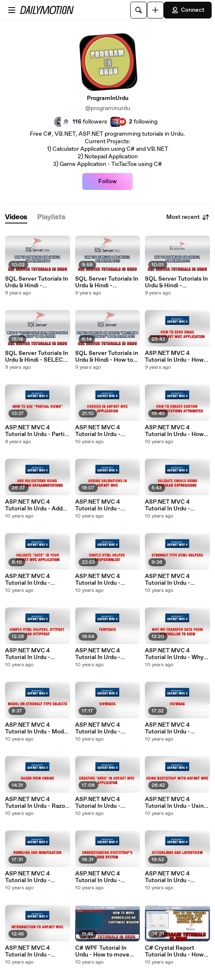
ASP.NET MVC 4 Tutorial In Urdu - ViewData (98, 728)
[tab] (16, 217)
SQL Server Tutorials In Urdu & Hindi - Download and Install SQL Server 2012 (107, 282)
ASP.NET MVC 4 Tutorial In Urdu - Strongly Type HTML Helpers (173, 580)
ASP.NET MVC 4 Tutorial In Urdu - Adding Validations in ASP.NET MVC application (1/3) (104, 505)
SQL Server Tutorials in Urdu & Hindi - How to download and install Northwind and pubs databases (107, 357)
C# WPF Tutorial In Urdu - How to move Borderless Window (102, 951)
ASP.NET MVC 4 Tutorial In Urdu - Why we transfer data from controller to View (174, 654)
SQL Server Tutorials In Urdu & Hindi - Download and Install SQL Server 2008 (37, 282)
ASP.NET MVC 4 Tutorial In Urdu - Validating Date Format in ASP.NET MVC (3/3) (37, 580)
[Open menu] (12, 10)
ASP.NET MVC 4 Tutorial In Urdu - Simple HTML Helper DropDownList (104, 580)
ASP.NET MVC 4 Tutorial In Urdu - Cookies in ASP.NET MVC (102, 431)
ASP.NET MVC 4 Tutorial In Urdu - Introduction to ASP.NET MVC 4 (28, 951)
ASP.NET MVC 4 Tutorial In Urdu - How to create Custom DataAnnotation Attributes (174, 431)
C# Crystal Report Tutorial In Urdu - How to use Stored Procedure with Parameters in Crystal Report (174, 951)
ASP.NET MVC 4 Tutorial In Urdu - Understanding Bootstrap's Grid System (98, 877)
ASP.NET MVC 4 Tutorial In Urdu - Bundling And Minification (28, 877)
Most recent (188, 217)
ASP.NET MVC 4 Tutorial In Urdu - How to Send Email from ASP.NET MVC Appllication (174, 357)
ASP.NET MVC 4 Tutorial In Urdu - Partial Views (37, 431)
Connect (188, 10)
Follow (107, 181)
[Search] (139, 10)
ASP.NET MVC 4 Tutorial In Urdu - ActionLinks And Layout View (168, 877)
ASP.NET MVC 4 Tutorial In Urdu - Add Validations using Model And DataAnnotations (37, 505)
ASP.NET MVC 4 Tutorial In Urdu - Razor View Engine (36, 803)
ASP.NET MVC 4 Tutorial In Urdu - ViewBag (168, 728)
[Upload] (155, 10)
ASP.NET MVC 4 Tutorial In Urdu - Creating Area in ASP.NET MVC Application (98, 803)
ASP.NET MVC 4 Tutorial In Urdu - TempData (98, 654)
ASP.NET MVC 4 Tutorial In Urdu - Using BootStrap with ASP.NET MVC (176, 803)
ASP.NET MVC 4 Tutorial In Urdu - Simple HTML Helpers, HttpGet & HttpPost (36, 654)
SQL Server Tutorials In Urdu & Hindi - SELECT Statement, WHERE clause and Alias (37, 357)
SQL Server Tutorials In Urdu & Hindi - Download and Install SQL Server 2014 (176, 282)
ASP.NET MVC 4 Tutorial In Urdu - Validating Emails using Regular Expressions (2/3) (176, 505)
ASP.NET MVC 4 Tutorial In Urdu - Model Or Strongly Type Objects (37, 728)
